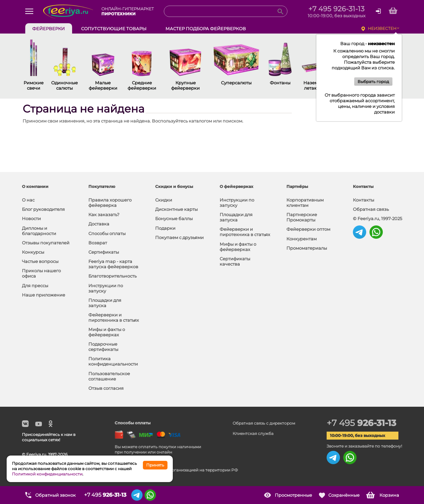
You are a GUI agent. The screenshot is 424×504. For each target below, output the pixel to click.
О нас (28, 200)
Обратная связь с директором (264, 423)
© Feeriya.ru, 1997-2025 (377, 218)
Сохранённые (344, 495)
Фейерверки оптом (308, 229)
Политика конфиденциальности (113, 361)
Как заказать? (104, 214)
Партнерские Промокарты (302, 217)
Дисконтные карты (176, 209)
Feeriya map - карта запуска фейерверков (113, 264)
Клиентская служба (253, 433)
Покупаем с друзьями (179, 237)
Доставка (99, 224)
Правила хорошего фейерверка (110, 203)
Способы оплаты (107, 233)
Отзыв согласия (106, 388)
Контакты (364, 200)
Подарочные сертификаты (103, 347)
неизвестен (382, 28)
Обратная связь (371, 209)
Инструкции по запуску (106, 288)
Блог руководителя (43, 209)
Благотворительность (112, 276)
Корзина (389, 495)
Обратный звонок (55, 495)
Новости (31, 218)
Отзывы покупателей (46, 243)
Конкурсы (33, 252)
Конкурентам (302, 239)
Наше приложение (44, 295)
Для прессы (35, 286)
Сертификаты (104, 252)
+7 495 (361, 423)
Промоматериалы (307, 248)
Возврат (98, 243)
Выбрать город (373, 82)
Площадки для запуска (105, 303)
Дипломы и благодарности (39, 231)
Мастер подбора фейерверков (206, 29)
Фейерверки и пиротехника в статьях (114, 317)
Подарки (165, 228)
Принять (155, 465)
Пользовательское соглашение (109, 376)
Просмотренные (293, 495)
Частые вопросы (40, 261)
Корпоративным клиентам (305, 203)
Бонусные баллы (174, 218)
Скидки (164, 200)
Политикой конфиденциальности (47, 474)
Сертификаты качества (235, 261)
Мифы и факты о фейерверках (107, 332)
